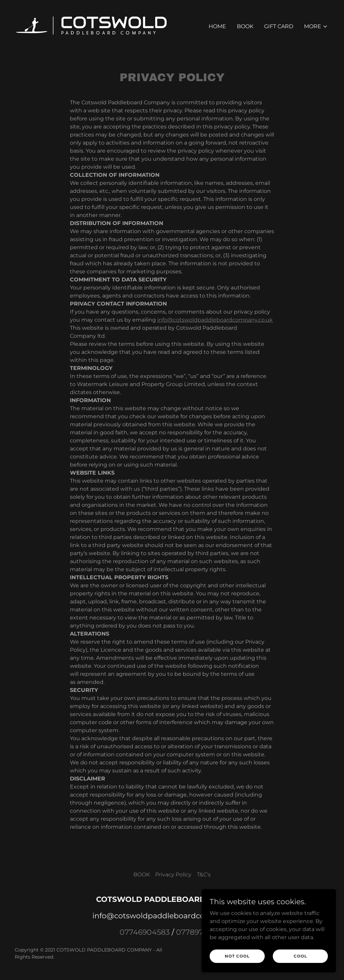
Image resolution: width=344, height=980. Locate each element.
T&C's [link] (204, 875)
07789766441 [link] (200, 932)
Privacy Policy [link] (173, 875)
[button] (316, 26)
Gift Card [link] (279, 26)
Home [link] (217, 26)
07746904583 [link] (145, 932)
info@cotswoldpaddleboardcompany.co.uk (215, 320)
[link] (91, 25)
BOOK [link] (245, 26)
